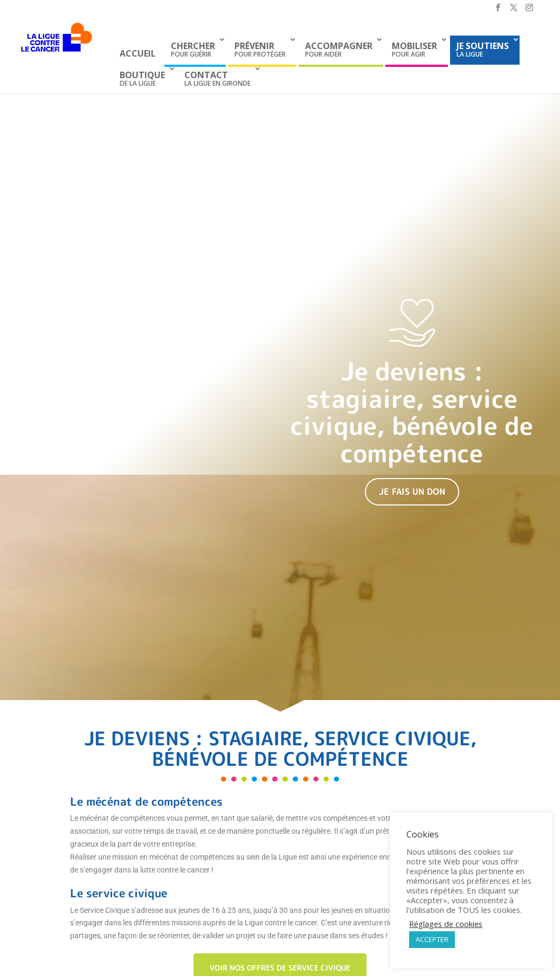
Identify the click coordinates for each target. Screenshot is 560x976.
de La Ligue (142, 78)
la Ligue (483, 49)
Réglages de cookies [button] (446, 924)
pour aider (339, 49)
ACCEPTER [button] (432, 939)
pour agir (414, 49)
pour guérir (193, 49)
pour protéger (260, 49)
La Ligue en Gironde (217, 78)
